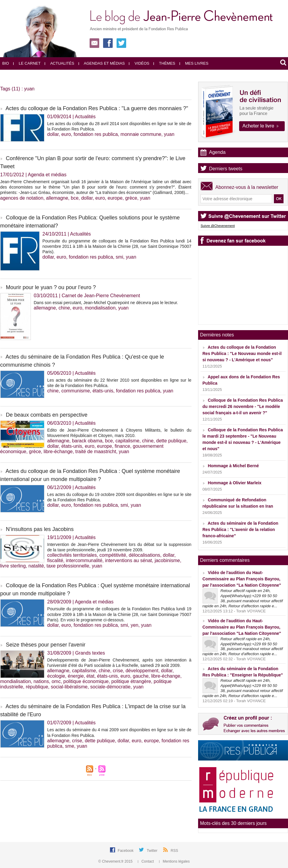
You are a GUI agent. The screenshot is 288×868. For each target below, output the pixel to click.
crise (118, 671)
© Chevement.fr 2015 (116, 861)
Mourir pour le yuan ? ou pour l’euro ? (51, 287)
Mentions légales (174, 861)
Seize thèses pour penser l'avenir (46, 645)
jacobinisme (167, 560)
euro (66, 134)
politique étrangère (131, 681)
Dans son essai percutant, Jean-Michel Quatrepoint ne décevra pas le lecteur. (106, 303)
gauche (141, 676)
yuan (169, 134)
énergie (76, 676)
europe (115, 198)
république (37, 687)
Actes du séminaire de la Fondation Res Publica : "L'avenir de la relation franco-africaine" (240, 529)
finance (123, 446)
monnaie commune (141, 134)
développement (142, 671)
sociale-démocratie (110, 687)
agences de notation (22, 198)
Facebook (126, 851)
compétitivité (113, 555)
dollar (53, 134)
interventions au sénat (128, 560)
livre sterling (13, 566)
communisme (76, 391)
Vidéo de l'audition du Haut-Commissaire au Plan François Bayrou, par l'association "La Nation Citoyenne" (242, 579)
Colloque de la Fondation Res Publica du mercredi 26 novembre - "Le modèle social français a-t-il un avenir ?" (243, 406)
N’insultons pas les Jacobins (40, 529)
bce (75, 198)
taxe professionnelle (68, 566)
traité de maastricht (96, 452)
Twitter (153, 851)
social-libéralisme (69, 687)
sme (70, 746)
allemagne (57, 198)
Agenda (217, 152)
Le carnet (27, 63)
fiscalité (55, 560)
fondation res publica (96, 134)
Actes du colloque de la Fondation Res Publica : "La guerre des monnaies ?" (97, 108)
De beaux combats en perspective (47, 415)
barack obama (87, 441)
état (90, 676)
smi (119, 257)
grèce (131, 198)
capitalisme (127, 441)
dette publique (171, 441)
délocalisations (145, 555)
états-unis (103, 391)
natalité (36, 566)
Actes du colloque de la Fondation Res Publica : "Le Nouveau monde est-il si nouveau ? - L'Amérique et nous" (242, 353)
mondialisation (100, 308)
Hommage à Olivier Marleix (235, 483)
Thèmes (164, 63)
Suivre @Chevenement (218, 226)
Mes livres (194, 63)
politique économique (86, 681)
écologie (56, 676)
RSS (175, 851)
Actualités (59, 63)
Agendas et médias (102, 63)
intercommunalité (84, 560)
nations (41, 681)
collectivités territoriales (72, 555)
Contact (146, 861)
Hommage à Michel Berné (233, 466)
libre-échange (58, 452)
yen (135, 625)
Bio (6, 63)
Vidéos (139, 63)
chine (64, 308)
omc (56, 681)
